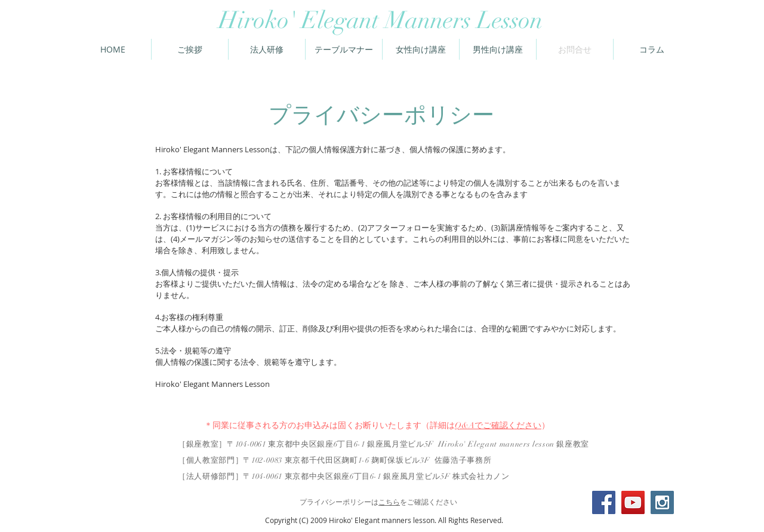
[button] (652, 49)
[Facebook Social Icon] (604, 502)
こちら (389, 502)
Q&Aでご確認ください (498, 425)
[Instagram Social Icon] (662, 502)
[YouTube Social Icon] (633, 502)
